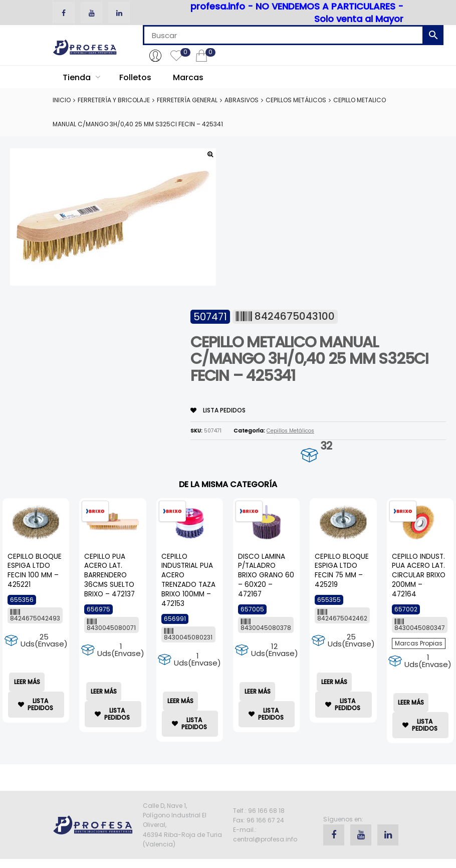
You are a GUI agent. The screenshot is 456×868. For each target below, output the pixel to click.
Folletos (135, 77)
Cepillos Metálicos (296, 100)
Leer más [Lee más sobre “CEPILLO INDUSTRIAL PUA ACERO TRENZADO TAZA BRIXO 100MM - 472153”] (180, 701)
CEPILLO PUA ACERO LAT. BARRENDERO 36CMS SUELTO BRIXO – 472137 (109, 576)
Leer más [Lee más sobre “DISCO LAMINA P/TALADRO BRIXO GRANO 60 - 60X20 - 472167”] (258, 691)
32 (326, 446)
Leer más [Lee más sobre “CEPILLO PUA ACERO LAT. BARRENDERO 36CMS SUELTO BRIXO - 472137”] (104, 691)
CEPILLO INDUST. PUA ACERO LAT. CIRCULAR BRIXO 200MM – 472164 (419, 576)
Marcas (188, 77)
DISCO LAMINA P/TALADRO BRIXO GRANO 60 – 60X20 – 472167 (266, 576)
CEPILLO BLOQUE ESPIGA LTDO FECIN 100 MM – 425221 (35, 571)
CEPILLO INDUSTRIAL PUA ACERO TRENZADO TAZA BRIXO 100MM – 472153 (188, 580)
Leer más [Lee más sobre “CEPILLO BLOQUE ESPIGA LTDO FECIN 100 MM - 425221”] (27, 682)
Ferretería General (187, 100)
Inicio (62, 100)
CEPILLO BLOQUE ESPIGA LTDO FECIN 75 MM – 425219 (342, 571)
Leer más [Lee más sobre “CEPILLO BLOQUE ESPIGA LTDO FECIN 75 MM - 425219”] (334, 682)
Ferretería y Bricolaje (114, 100)
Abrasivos (242, 100)
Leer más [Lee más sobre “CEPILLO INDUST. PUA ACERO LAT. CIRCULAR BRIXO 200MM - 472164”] (411, 702)
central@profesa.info (265, 839)
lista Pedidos (218, 410)
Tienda (81, 77)
